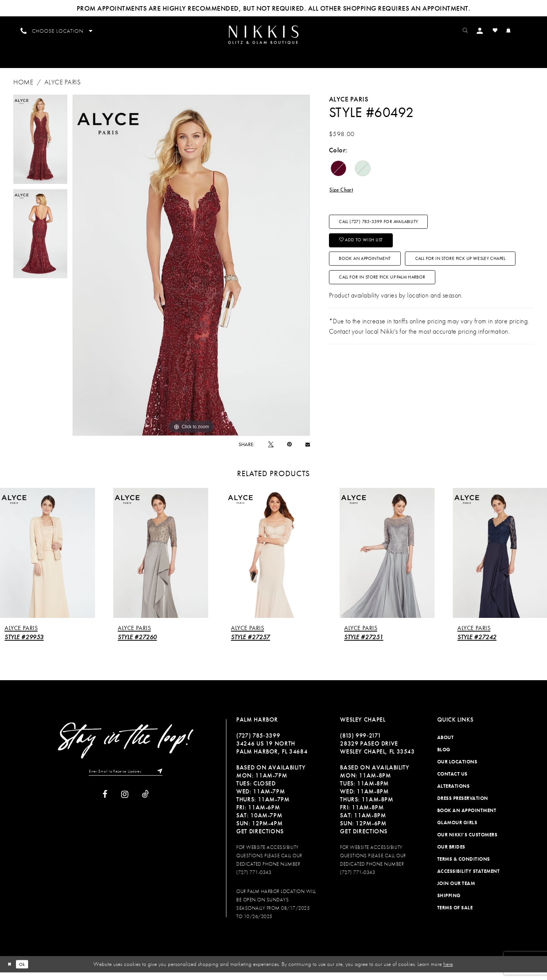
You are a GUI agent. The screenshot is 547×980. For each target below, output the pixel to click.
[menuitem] (273, 38)
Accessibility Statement (469, 879)
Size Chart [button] (345, 199)
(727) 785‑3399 (258, 743)
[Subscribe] (168, 780)
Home (23, 90)
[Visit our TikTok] (145, 804)
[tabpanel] (40, 147)
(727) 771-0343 (254, 880)
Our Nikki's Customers (467, 843)
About (446, 745)
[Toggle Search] (475, 30)
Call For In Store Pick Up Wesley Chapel (402, 305)
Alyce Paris (63, 90)
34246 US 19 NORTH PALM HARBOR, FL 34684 (272, 755)
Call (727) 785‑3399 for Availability (394, 235)
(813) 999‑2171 (360, 743)
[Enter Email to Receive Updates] (126, 780)
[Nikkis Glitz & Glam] (273, 39)
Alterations (454, 794)
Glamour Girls (457, 830)
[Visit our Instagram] (125, 804)
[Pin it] (289, 452)
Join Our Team (456, 891)
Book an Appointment (376, 282)
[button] (492, 30)
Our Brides (451, 855)
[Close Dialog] (11, 972)
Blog (444, 758)
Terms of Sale (455, 916)
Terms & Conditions (464, 867)
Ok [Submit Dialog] (26, 972)
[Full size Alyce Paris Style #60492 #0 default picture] (191, 273)
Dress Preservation (463, 806)
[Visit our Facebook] (105, 804)
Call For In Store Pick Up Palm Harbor (400, 329)
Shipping (449, 903)
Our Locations (457, 770)
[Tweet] (271, 452)
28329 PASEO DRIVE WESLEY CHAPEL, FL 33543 (377, 755)
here (448, 972)
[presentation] (47, 561)
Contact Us (452, 782)
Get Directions (260, 839)
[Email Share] (308, 452)
